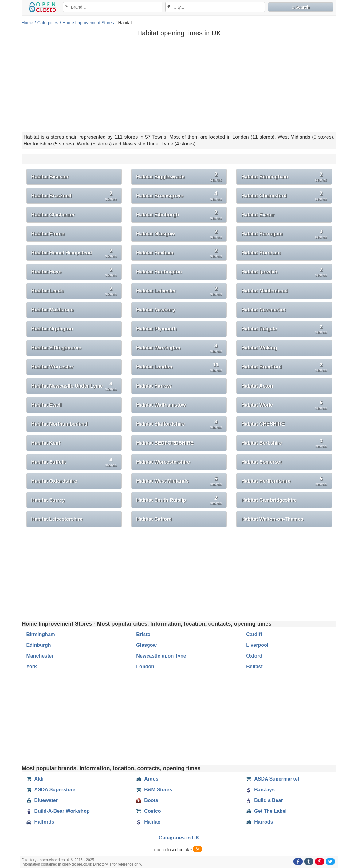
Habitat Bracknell (74, 196)
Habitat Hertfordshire (284, 481)
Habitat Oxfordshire (54, 481)
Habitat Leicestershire (57, 519)
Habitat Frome (48, 234)
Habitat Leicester (179, 291)
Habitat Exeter (258, 215)
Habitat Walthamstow (161, 405)
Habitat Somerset (262, 462)
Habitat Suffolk (74, 462)
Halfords (40, 822)
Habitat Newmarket (263, 310)
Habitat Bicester (50, 177)
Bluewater (42, 800)
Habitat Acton (257, 386)
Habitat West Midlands (179, 481)
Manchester (40, 656)
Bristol (144, 634)
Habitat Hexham (179, 253)
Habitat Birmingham (284, 177)
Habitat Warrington (179, 348)
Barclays (260, 790)
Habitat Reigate (284, 329)
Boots (147, 800)
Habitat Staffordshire (179, 424)
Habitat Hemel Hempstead (74, 253)
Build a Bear (264, 800)
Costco (148, 811)
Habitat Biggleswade (179, 177)
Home (28, 23)
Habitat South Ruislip (179, 500)
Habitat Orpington (52, 329)
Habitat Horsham (261, 253)
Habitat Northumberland (59, 424)
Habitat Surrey (48, 500)
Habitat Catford (154, 519)
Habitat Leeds (74, 291)
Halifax (148, 822)
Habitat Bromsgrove (179, 196)
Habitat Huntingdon (159, 272)
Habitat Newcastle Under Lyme (74, 386)
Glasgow (146, 645)
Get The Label (266, 811)
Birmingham (41, 634)
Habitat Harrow (154, 386)
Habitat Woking (259, 348)
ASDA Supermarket (273, 779)
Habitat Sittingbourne (56, 348)
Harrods (260, 822)
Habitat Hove (74, 272)
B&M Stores (154, 790)
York (32, 667)
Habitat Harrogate (284, 234)
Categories (48, 23)
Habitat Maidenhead (264, 291)
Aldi (35, 779)
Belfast (254, 667)
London (145, 667)
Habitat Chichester (53, 215)
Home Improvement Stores (88, 23)
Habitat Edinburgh (179, 215)
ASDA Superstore (51, 790)
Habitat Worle (284, 405)
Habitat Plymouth (156, 329)
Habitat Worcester (52, 367)
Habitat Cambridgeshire (269, 500)
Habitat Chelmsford (284, 196)
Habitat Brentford (284, 367)
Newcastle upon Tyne (161, 656)
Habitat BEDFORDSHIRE (165, 443)
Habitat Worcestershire (163, 462)
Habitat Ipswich (284, 272)
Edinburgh (39, 645)
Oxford (254, 656)
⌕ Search (301, 7)
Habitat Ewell (47, 405)
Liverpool (257, 645)
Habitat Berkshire (284, 443)
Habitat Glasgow (179, 234)
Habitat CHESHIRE (263, 424)
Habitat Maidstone (53, 310)
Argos (147, 779)
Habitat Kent (46, 443)
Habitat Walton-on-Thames (272, 519)
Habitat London (179, 367)
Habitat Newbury (155, 310)
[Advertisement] (179, 84)
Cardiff (254, 634)
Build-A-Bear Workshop (58, 811)
